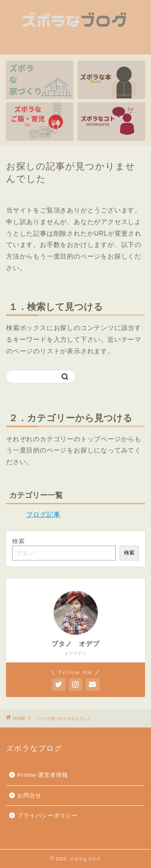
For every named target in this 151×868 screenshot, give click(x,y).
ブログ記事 (43, 514)
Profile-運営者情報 (43, 775)
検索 (19, 541)
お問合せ (29, 796)
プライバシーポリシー (48, 816)
